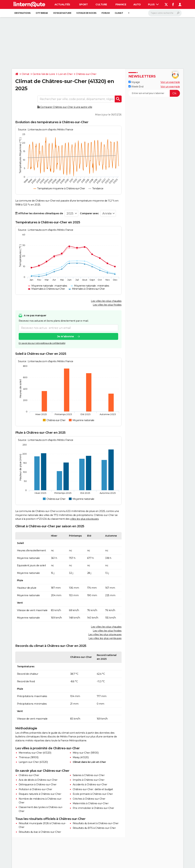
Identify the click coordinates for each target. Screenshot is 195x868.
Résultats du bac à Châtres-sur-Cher (40, 832)
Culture (101, 4)
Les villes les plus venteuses (105, 638)
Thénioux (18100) (29, 757)
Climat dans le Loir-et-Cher (89, 762)
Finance (121, 4)
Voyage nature (62, 13)
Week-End (136, 87)
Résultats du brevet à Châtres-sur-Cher (96, 823)
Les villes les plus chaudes (106, 301)
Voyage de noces (86, 13)
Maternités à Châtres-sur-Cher (91, 803)
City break (42, 13)
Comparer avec (89, 213)
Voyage (134, 82)
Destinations (22, 13)
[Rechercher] (165, 13)
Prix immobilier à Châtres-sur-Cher (93, 808)
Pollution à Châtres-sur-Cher (35, 789)
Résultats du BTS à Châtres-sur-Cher (94, 828)
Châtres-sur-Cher (86, 74)
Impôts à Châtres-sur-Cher (89, 780)
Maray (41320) (81, 757)
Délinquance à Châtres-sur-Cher (38, 784)
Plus (153, 4)
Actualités (62, 4)
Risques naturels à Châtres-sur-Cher (40, 794)
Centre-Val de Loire (44, 74)
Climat (119, 13)
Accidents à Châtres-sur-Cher (90, 784)
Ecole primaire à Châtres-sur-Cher (93, 794)
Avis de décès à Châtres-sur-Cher (38, 780)
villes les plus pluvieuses (84, 519)
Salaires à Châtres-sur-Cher (89, 775)
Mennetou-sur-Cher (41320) (35, 753)
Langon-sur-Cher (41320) (33, 762)
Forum (106, 13)
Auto (137, 4)
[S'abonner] (154, 93)
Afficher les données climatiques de (39, 213)
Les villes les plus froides (107, 305)
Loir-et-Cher (65, 74)
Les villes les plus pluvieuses (105, 635)
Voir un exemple (170, 82)
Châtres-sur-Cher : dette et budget (93, 789)
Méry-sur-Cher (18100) (86, 753)
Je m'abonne (65, 336)
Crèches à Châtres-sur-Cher (89, 799)
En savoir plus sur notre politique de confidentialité (42, 343)
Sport (83, 4)
